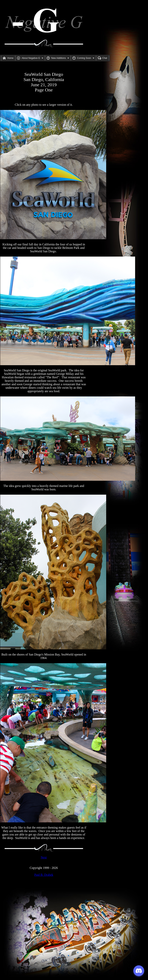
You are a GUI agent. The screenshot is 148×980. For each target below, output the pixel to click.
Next (44, 857)
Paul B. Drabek (44, 875)
